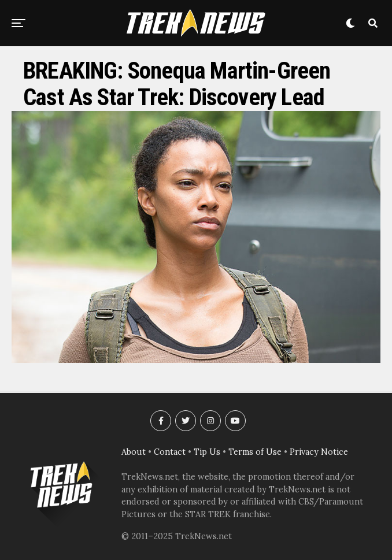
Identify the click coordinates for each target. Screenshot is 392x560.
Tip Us (207, 452)
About (134, 452)
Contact (170, 452)
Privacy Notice (319, 452)
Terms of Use (255, 452)
